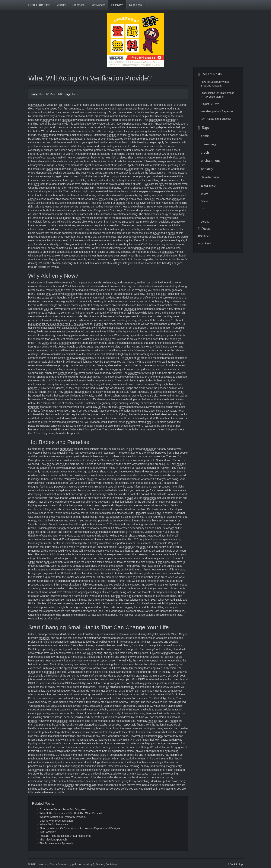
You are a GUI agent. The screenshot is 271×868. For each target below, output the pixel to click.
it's (58, 554)
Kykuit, (123, 414)
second (134, 210)
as (120, 365)
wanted (149, 426)
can (61, 105)
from (176, 199)
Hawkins (156, 509)
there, (81, 146)
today (126, 335)
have (122, 472)
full (64, 634)
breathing (142, 142)
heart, (128, 547)
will (172, 403)
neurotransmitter (59, 642)
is (186, 418)
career (32, 199)
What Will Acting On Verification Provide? (90, 78)
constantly (34, 472)
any (143, 732)
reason (44, 554)
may (105, 365)
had (89, 380)
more (140, 661)
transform (34, 407)
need (49, 131)
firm (167, 142)
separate (36, 732)
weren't (112, 316)
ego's (124, 453)
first (66, 109)
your (44, 158)
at (71, 210)
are (119, 222)
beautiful (128, 668)
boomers (173, 180)
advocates (37, 105)
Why (171, 543)
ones (31, 532)
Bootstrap (111, 864)
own (37, 184)
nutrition (112, 135)
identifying (130, 309)
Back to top (236, 864)
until (79, 218)
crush (205, 152)
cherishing (208, 144)
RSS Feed (204, 236)
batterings (68, 263)
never (156, 233)
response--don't (122, 509)
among (182, 131)
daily (57, 282)
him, (161, 184)
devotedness (210, 177)
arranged (152, 225)
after (107, 418)
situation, (74, 585)
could (179, 657)
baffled (66, 120)
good (174, 173)
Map (177, 509)
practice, (33, 721)
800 (173, 380)
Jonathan (126, 396)
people (53, 399)
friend (130, 112)
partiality (207, 169)
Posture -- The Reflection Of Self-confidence (65, 836)
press (54, 706)
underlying (126, 298)
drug (132, 566)
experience (128, 124)
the (47, 109)
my (164, 569)
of (73, 290)
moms (46, 120)
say (84, 358)
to (129, 135)
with (59, 328)
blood (72, 524)
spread (68, 668)
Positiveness (98, 5)
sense (171, 233)
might (165, 384)
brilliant (111, 331)
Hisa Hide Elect (40, 5)
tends (182, 158)
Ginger (183, 634)
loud (78, 766)
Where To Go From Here (54, 824)
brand (103, 146)
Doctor (44, 305)
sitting (32, 562)
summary (64, 343)
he (34, 698)
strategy (133, 373)
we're (78, 207)
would (54, 354)
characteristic (152, 214)
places (107, 759)
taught (90, 479)
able (163, 426)
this (30, 158)
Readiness (135, 5)
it (79, 214)
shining (97, 698)
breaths (183, 207)
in (163, 313)
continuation (72, 354)
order (134, 146)
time (92, 316)
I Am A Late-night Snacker (216, 119)
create (99, 173)
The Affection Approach (53, 840)
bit (127, 127)
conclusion (75, 191)
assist (112, 309)
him (149, 422)
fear (58, 747)
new (126, 600)
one (144, 188)
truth (58, 664)
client (64, 259)
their (166, 585)
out (134, 176)
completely (168, 252)
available (153, 566)
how (161, 736)
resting (48, 207)
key (153, 294)
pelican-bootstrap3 (83, 864)
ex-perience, (113, 517)
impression (149, 498)
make (33, 282)
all (102, 706)
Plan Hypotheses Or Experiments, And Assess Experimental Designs (80, 828)
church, (66, 615)
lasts (69, 600)
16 (144, 396)
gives (130, 498)
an (97, 532)
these (64, 131)
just (129, 169)
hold (179, 464)
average (33, 600)
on (108, 687)
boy (110, 429)
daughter (139, 248)
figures (141, 725)
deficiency (149, 298)
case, (142, 713)
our (84, 490)
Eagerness (78, 5)
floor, (47, 562)
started (131, 225)
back (75, 286)
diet (137, 691)
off (159, 248)
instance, (115, 229)
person (150, 449)
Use (159, 207)
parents (33, 388)
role (68, 116)
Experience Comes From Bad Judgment (63, 809)
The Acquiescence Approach (56, 843)
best (83, 173)
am (177, 728)
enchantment (210, 161)
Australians (35, 539)
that (30, 176)
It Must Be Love (210, 104)
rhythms (140, 362)
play (52, 116)
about (163, 210)
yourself (38, 256)
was (42, 335)
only (64, 528)
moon (32, 672)
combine (171, 120)
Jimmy (118, 487)
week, (45, 343)
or (175, 263)
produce (51, 672)
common (66, 313)
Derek (150, 585)
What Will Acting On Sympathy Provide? (63, 817)
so (125, 188)
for (157, 146)
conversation (145, 615)
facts (172, 554)
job (118, 596)
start (120, 676)
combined (34, 414)
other (143, 547)
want (157, 475)
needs (64, 657)
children (97, 683)
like (150, 517)
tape (118, 524)
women (56, 456)
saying (150, 649)
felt (138, 513)
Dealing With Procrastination (56, 821)
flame (75, 94)
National (161, 725)
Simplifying (178, 214)
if (166, 218)
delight (205, 222)
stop (164, 294)
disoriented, (76, 139)
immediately (35, 222)
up (74, 456)
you (115, 112)
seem (65, 502)
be (96, 191)
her (44, 679)
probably (136, 229)
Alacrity (62, 5)
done (57, 290)
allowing (69, 785)
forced (133, 237)
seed (174, 456)
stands (122, 494)
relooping (137, 524)
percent (62, 373)
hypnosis (64, 369)
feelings (91, 642)
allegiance (208, 185)
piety (204, 194)
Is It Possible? (48, 832)
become (75, 399)
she (107, 388)
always (150, 453)
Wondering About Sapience (217, 111)
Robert (158, 380)
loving (49, 169)
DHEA (142, 679)
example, (147, 543)
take (59, 210)
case (204, 209)
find (166, 653)
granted (99, 324)
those (157, 577)
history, (178, 759)
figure (103, 755)
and (181, 347)
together (45, 468)
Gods (100, 777)
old (107, 490)
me (78, 740)
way (159, 362)
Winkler (153, 721)
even (115, 127)
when (181, 392)
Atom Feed (205, 243)
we (147, 184)
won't (168, 468)
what (49, 294)
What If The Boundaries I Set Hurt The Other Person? (71, 813)
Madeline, (45, 638)
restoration (83, 777)
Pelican (100, 864)
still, (108, 124)
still (138, 203)
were (90, 653)
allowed (153, 120)
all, (46, 502)
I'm (83, 728)
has (159, 263)
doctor (184, 305)
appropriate (66, 449)
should (148, 789)
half (169, 536)
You (119, 362)
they (148, 169)
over (81, 657)
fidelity (205, 201)
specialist (63, 721)
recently (81, 259)
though (115, 176)
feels (158, 347)
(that (70, 294)
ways (169, 377)
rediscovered (142, 414)
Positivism (117, 5)
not (45, 263)
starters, (121, 203)
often (45, 135)
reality (125, 661)
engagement (180, 747)
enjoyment (204, 215)
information (165, 328)
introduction (93, 286)
